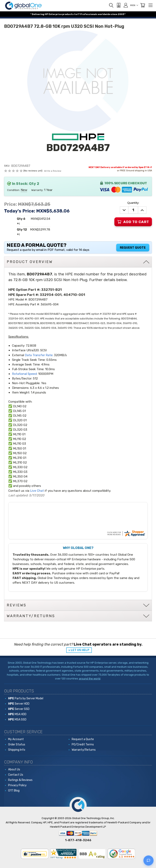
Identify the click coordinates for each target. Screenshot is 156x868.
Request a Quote (83, 739)
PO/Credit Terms (83, 745)
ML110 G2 (19, 439)
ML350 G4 (20, 477)
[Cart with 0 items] (143, 5)
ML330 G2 (20, 467)
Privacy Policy (17, 785)
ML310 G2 (20, 463)
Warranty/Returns (84, 750)
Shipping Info (17, 750)
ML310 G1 (20, 458)
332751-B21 (51, 290)
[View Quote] (118, 5)
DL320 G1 (20, 420)
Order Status (17, 745)
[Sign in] (126, 5)
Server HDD (19, 704)
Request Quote (133, 248)
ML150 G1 (19, 449)
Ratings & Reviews (20, 780)
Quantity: (133, 203)
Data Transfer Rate (39, 355)
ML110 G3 (19, 444)
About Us (14, 769)
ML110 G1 (19, 434)
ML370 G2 (20, 481)
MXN (134, 5)
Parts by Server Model (26, 698)
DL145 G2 (20, 416)
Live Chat (37, 491)
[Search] (111, 5)
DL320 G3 (20, 430)
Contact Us (16, 775)
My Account (16, 739)
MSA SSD (17, 720)
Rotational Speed (24, 374)
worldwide (104, 14)
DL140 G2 (20, 406)
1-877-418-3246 (78, 840)
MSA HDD (17, 714)
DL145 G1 (19, 411)
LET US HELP (80, 650)
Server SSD (19, 709)
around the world (90, 679)
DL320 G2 (20, 425)
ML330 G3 (20, 472)
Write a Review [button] (53, 171)
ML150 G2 (20, 453)
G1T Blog (14, 791)
